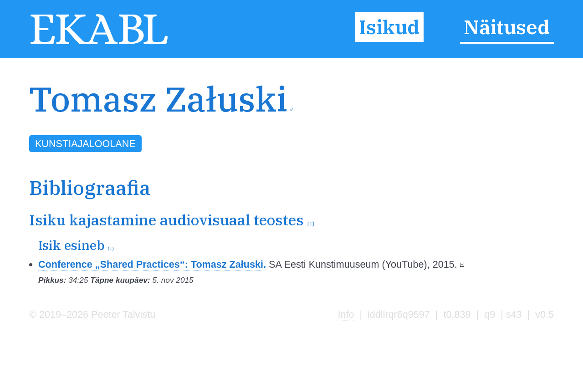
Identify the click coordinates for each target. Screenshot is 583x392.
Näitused (507, 27)
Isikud (389, 27)
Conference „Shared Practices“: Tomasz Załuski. (152, 264)
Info (346, 314)
